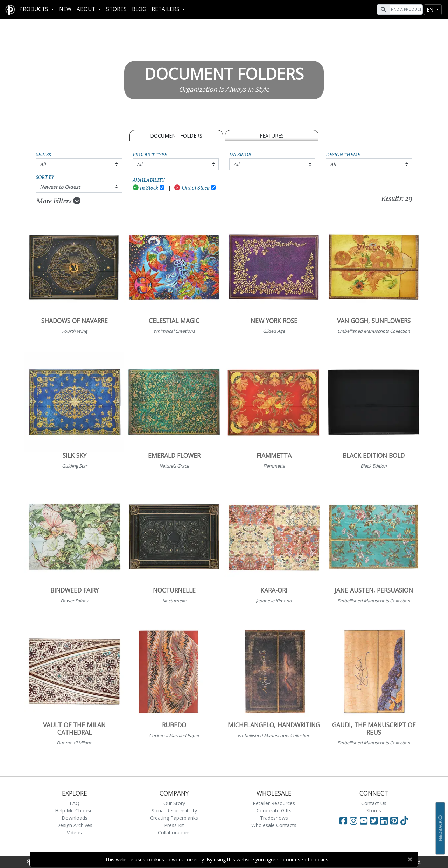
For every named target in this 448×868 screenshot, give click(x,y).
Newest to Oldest (60, 187)
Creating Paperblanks (174, 818)
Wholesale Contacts (274, 825)
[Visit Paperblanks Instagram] (353, 820)
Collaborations (174, 832)
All (43, 164)
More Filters (58, 201)
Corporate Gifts (274, 810)
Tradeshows (274, 818)
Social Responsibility (174, 810)
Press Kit (174, 825)
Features (272, 136)
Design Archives (74, 825)
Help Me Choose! (74, 810)
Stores (116, 9)
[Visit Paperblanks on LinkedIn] (385, 820)
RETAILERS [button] (166, 9)
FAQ (75, 803)
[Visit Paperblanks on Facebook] (343, 820)
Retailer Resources (274, 803)
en (431, 10)
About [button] (87, 9)
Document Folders (176, 136)
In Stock (146, 188)
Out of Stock (192, 188)
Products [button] (34, 9)
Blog (139, 9)
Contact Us (374, 803)
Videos (74, 832)
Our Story (174, 803)
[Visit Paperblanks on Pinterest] (395, 820)
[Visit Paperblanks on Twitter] (375, 820)
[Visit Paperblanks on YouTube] (365, 820)
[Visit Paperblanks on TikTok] (404, 820)
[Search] (405, 9)
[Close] (410, 859)
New (65, 9)
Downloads (75, 818)
